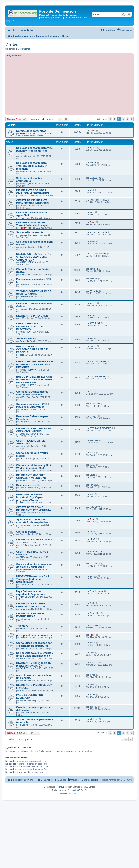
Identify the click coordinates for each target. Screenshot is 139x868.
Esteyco (24, 422)
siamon (23, 171)
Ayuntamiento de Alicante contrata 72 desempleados (32, 521)
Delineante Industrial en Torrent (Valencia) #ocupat (32, 224)
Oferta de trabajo (26, 532)
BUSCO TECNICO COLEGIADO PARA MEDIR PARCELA (32, 349)
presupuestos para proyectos (34, 635)
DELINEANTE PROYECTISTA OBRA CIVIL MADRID (34, 430)
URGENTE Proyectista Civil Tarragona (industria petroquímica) (33, 579)
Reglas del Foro (15, 55)
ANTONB (24, 297)
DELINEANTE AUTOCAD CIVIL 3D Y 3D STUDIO (34, 541)
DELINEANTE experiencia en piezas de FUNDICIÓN (34, 664)
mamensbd (25, 409)
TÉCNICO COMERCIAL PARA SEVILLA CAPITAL (34, 293)
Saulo (23, 481)
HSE (22, 318)
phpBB (62, 787)
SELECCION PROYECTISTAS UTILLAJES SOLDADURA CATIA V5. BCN (34, 257)
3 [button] (123, 119)
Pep (22, 341)
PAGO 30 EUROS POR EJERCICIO (30, 696)
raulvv (23, 458)
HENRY (24, 545)
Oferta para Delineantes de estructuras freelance (32, 393)
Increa (23, 247)
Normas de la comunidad (31, 131)
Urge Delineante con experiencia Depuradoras (31, 593)
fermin (23, 680)
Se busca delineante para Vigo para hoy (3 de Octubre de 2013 (34, 151)
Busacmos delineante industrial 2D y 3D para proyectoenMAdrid (30, 497)
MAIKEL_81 (26, 184)
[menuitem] (30, 30)
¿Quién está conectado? (19, 747)
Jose (22, 274)
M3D (22, 196)
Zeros (23, 534)
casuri (23, 648)
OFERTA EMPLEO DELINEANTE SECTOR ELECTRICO (30, 326)
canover (24, 284)
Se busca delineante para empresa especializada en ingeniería (32, 166)
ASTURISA (25, 332)
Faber (23, 133)
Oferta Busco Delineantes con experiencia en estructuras (34, 644)
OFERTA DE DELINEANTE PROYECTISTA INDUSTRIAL (33, 202)
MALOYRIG (25, 569)
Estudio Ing (25, 619)
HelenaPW (25, 513)
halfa (22, 503)
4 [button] (127, 119)
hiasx (22, 218)
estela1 (23, 355)
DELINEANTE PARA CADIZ (32, 316)
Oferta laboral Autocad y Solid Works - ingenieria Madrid (34, 467)
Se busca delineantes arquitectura (29, 179)
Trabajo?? (22, 626)
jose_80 (93, 707)
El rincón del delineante (32, 136)
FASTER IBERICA (29, 206)
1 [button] (114, 119)
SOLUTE (24, 668)
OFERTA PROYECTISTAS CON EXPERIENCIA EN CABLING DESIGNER (35, 364)
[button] (110, 119)
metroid (23, 156)
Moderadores (24, 49)
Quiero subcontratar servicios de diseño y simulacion (34, 565)
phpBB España (81, 790)
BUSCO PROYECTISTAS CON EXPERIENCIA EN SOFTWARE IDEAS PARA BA (34, 380)
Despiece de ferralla (28, 485)
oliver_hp (24, 725)
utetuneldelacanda (29, 235)
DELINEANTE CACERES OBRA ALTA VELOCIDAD (31, 477)
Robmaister (25, 713)
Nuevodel (24, 446)
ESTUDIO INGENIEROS (31, 434)
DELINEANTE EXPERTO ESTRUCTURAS (31, 615)
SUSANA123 (26, 557)
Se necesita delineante (30, 232)
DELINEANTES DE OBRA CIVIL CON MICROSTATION (33, 192)
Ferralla (23, 488)
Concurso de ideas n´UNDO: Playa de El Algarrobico (33, 405)
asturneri (94, 269)
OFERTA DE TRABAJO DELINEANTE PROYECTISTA (34, 509)
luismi (23, 690)
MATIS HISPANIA (28, 262)
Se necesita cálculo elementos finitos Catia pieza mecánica (35, 654)
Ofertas (12, 44)
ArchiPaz (24, 628)
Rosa (22, 658)
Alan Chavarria (27, 597)
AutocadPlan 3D (26, 339)
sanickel (24, 585)
